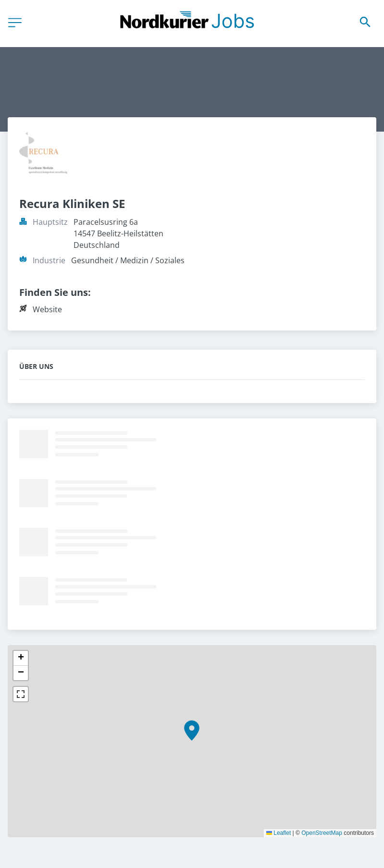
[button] (192, 731)
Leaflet (279, 833)
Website (47, 309)
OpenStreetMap (322, 833)
